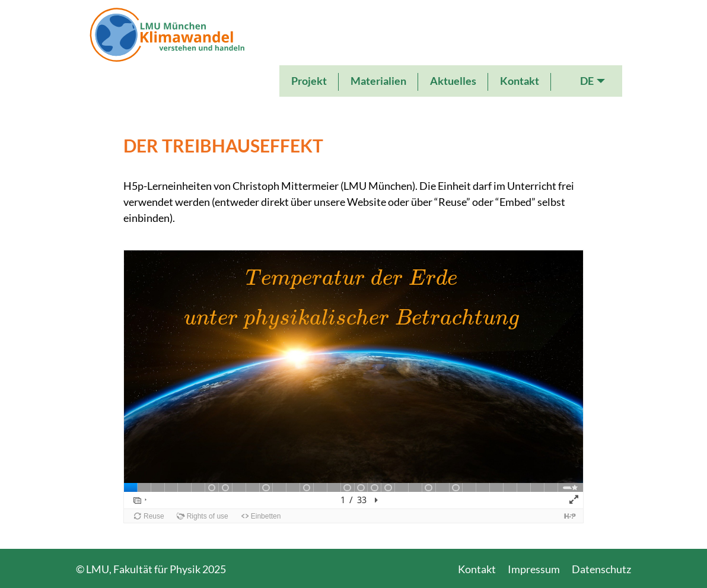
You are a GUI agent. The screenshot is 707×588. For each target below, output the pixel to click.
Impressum (534, 569)
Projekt (309, 81)
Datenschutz (601, 569)
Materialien (378, 81)
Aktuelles (453, 81)
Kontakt (520, 81)
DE (587, 81)
